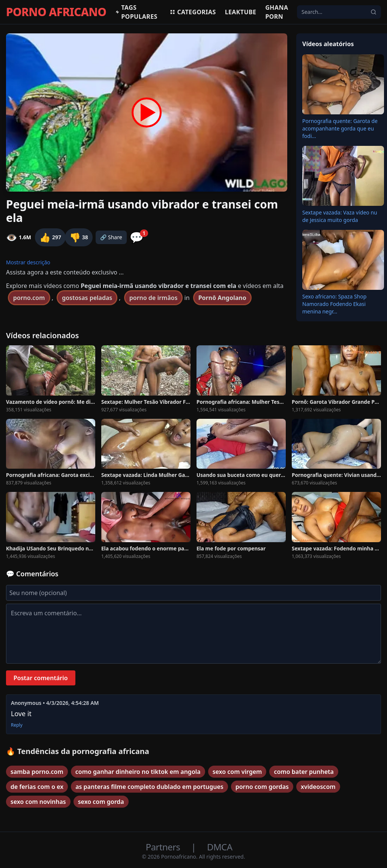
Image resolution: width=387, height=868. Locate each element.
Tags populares (136, 12)
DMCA (220, 847)
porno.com (29, 298)
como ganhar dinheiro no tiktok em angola (138, 772)
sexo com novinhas (38, 802)
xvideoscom (318, 787)
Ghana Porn (277, 12)
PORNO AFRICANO (56, 12)
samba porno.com (37, 772)
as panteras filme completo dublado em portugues (149, 787)
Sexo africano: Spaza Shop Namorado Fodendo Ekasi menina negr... (334, 304)
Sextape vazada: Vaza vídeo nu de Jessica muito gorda (340, 216)
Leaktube (241, 12)
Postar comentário (41, 678)
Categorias (193, 12)
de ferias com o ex (37, 787)
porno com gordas (262, 787)
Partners (164, 847)
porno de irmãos (154, 298)
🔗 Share (111, 237)
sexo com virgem (237, 772)
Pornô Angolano (222, 298)
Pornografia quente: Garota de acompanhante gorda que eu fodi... (340, 128)
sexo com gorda (101, 802)
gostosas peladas (87, 298)
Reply (17, 725)
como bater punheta (304, 772)
